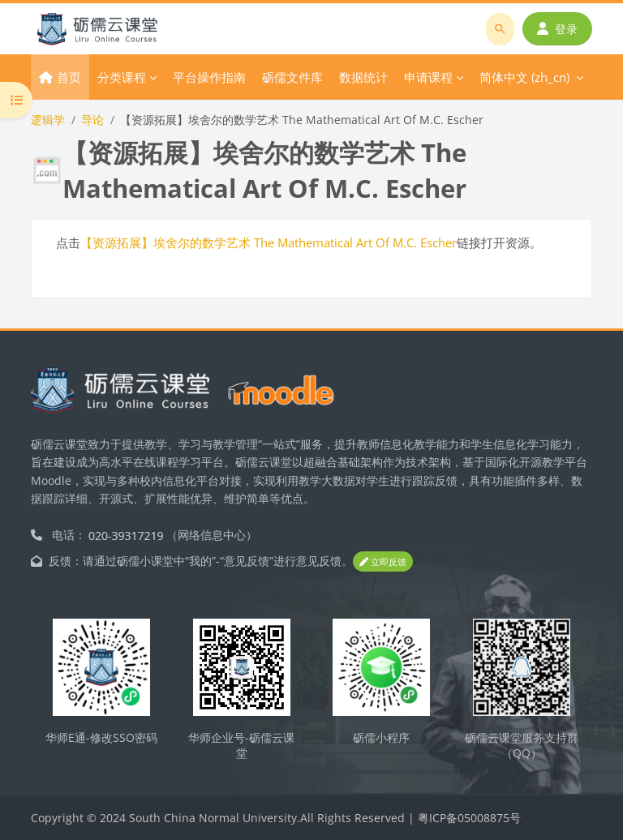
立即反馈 (383, 561)
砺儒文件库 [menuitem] (292, 77)
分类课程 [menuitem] (122, 77)
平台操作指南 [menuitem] (209, 77)
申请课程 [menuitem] (428, 77)
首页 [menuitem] (69, 77)
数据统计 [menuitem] (363, 77)
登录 (557, 29)
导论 (92, 120)
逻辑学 (48, 120)
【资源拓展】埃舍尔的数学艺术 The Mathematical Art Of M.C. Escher (269, 242)
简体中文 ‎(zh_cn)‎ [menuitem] (524, 77)
